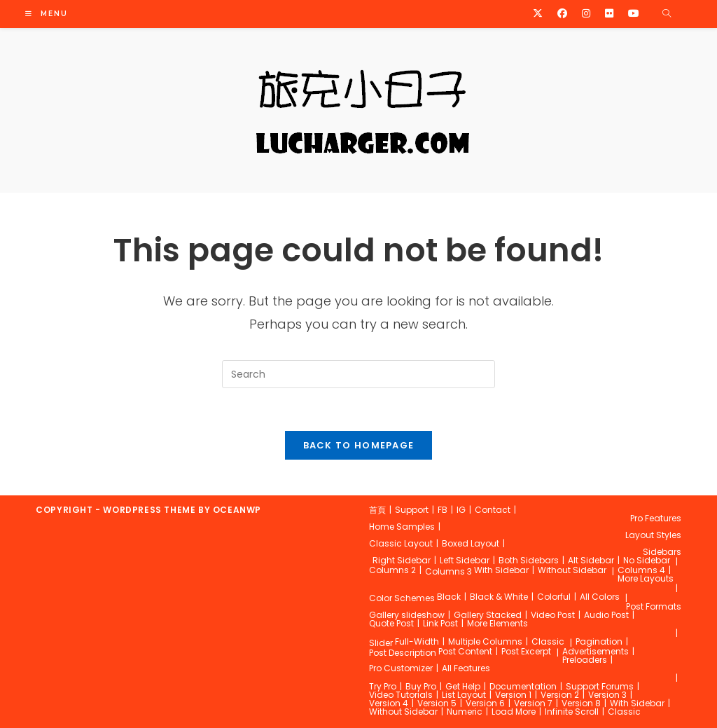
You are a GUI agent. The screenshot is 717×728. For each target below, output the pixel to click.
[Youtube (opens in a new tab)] (634, 13)
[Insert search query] (358, 374)
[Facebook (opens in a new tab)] (562, 13)
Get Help (463, 686)
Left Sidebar (465, 560)
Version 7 (533, 703)
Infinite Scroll (572, 712)
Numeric (465, 712)
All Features (466, 668)
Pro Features (656, 518)
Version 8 (581, 703)
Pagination (599, 641)
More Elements (497, 623)
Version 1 (513, 695)
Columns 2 (392, 570)
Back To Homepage (359, 445)
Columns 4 (641, 570)
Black (449, 597)
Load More (514, 712)
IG (461, 510)
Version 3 (607, 695)
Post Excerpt (526, 651)
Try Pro (383, 686)
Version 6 (485, 703)
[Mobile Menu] (47, 14)
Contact (493, 510)
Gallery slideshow (407, 615)
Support (412, 510)
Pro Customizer (401, 668)
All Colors (600, 597)
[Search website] (667, 14)
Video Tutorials (401, 695)
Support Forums (600, 686)
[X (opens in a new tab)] (538, 13)
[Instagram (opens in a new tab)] (586, 13)
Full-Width (417, 641)
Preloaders (585, 660)
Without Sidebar (572, 570)
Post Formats (654, 606)
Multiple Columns (485, 641)
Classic (548, 641)
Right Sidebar (402, 560)
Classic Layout (401, 543)
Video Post (553, 615)
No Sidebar (647, 560)
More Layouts (646, 578)
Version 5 (437, 703)
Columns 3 (448, 571)
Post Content (465, 651)
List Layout (464, 695)
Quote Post (391, 623)
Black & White (499, 597)
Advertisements (596, 651)
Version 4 (389, 703)
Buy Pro (421, 686)
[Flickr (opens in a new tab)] (609, 13)
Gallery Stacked (488, 615)
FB (443, 510)
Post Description (403, 653)
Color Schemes (402, 598)
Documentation (523, 686)
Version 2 (560, 695)
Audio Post (606, 615)
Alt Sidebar (591, 560)
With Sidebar (501, 570)
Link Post (440, 623)
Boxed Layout (471, 543)
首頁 (377, 510)
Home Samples (402, 527)
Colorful (554, 597)
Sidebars (662, 552)
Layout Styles (653, 535)
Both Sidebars (529, 560)
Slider (381, 643)
